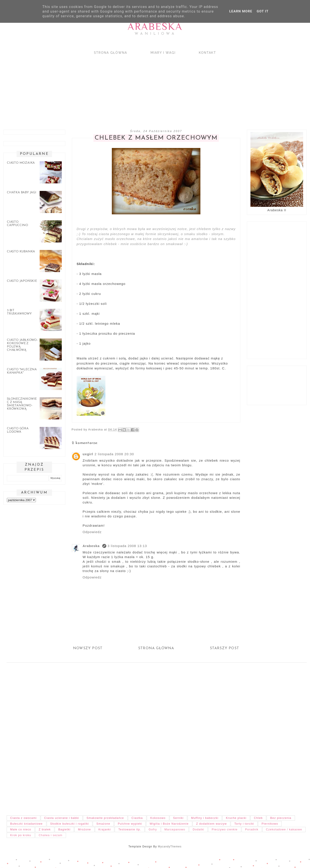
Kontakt (207, 53)
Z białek (45, 829)
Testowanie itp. (130, 829)
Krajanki (105, 829)
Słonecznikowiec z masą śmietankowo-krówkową (22, 404)
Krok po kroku (21, 835)
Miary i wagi (163, 53)
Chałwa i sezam (51, 835)
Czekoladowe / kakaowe (284, 829)
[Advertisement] (133, 88)
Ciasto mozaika (21, 163)
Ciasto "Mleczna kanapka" (22, 371)
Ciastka (137, 818)
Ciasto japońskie (22, 281)
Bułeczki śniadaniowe (26, 824)
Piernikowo (270, 824)
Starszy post (225, 648)
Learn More (241, 11)
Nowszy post (88, 648)
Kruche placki (236, 818)
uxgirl (88, 454)
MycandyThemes (170, 847)
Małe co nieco (21, 829)
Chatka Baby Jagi (22, 193)
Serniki (178, 818)
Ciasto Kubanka (21, 252)
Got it (263, 11)
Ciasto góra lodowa (18, 430)
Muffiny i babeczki (205, 818)
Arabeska (155, 26)
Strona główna (110, 53)
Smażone (103, 824)
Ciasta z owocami (23, 818)
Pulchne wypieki (130, 824)
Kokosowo (158, 818)
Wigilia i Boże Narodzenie (169, 824)
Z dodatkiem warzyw (211, 824)
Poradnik (252, 829)
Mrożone (84, 829)
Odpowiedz (92, 532)
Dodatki (198, 829)
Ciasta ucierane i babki (62, 818)
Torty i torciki (244, 824)
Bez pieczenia (281, 818)
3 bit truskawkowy (19, 312)
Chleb (258, 818)
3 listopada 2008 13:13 (127, 546)
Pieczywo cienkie (225, 829)
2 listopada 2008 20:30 (114, 454)
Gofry (153, 829)
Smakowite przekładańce (105, 818)
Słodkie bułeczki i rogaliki (70, 824)
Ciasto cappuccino (17, 224)
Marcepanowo (175, 829)
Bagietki (64, 829)
